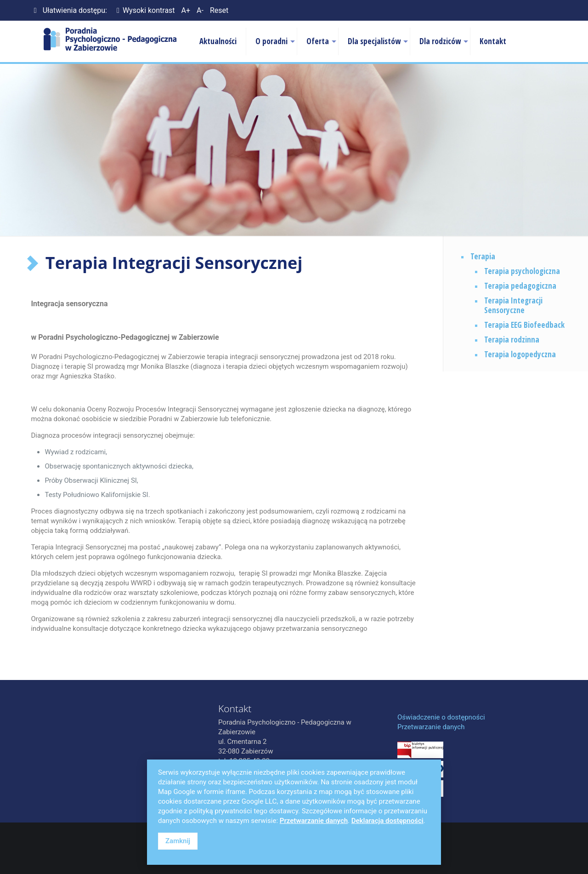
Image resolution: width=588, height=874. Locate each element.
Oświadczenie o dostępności (441, 717)
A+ (186, 10)
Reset (219, 10)
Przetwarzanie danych (431, 727)
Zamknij (178, 841)
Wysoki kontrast (144, 10)
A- (200, 10)
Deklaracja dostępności (387, 821)
